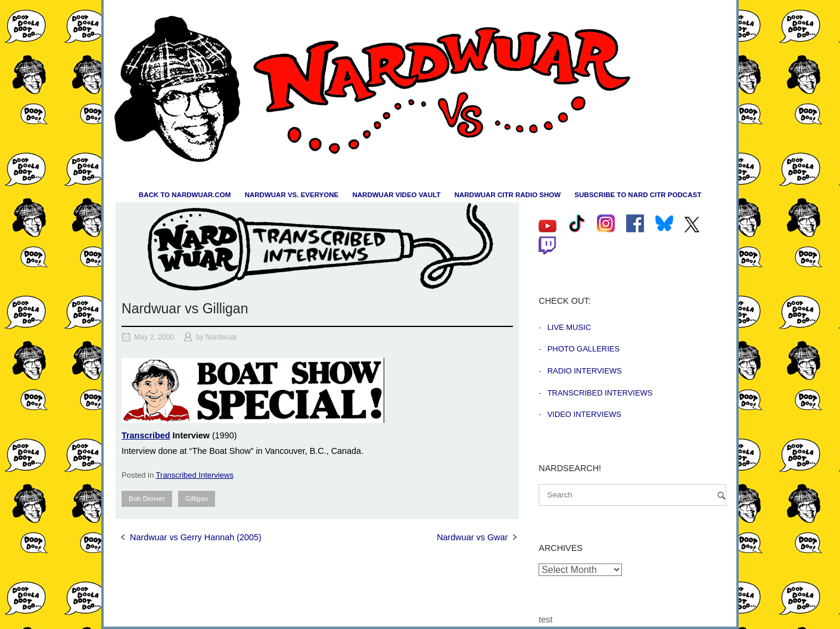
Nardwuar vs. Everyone (292, 195)
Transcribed (146, 435)
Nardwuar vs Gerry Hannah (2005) (196, 537)
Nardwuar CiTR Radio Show (508, 195)
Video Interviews (584, 414)
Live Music (569, 327)
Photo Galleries (584, 349)
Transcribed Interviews (195, 475)
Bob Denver (147, 499)
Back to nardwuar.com (185, 195)
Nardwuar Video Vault (396, 195)
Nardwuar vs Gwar (472, 537)
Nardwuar (221, 337)
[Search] (721, 495)
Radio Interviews (585, 371)
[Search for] (632, 495)
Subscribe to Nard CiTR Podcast (638, 195)
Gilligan (197, 499)
